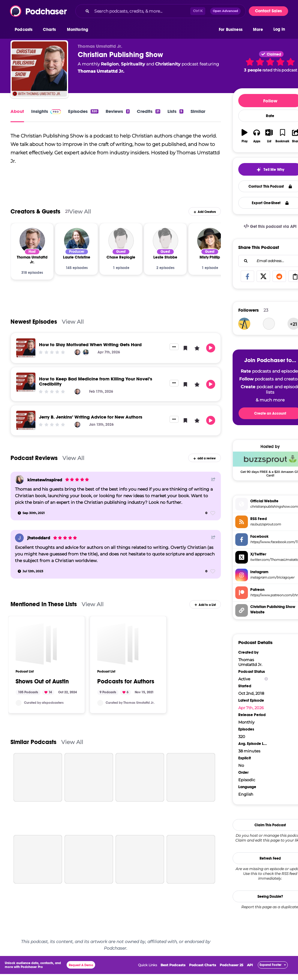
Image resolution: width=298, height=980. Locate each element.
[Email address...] (270, 261)
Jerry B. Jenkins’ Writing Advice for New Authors (91, 418)
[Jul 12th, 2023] (30, 572)
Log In (279, 29)
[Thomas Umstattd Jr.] (32, 242)
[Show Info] (266, 679)
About (17, 111)
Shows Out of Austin (42, 683)
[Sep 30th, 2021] (31, 514)
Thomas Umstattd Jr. (101, 71)
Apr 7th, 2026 (251, 708)
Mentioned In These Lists (44, 605)
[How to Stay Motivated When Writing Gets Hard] (26, 349)
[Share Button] (213, 480)
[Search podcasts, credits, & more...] (141, 11)
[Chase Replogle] (121, 242)
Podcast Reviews (34, 459)
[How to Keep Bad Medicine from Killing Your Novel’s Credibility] (26, 383)
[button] (25, 30)
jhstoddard (39, 539)
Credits (149, 111)
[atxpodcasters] (19, 704)
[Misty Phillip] (210, 242)
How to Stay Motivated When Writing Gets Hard (90, 346)
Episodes (83, 111)
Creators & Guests (35, 213)
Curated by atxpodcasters (44, 704)
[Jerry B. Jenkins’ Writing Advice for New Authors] (26, 422)
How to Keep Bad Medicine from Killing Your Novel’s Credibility (96, 383)
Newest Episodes (34, 323)
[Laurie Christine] (77, 242)
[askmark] (244, 324)
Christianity (168, 64)
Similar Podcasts (33, 743)
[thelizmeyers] (269, 324)
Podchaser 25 (232, 966)
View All (80, 213)
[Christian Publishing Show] (39, 69)
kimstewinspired (45, 481)
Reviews (118, 111)
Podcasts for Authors (126, 683)
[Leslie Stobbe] (166, 242)
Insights (46, 111)
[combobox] (161, 11)
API (250, 966)
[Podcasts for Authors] (118, 645)
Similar (198, 111)
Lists (175, 111)
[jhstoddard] (19, 539)
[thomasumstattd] (100, 704)
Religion (110, 64)
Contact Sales (268, 11)
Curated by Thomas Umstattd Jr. (130, 704)
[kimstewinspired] (19, 481)
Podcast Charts (203, 966)
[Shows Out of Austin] (36, 645)
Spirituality (133, 64)
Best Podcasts (173, 966)
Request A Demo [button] (81, 966)
